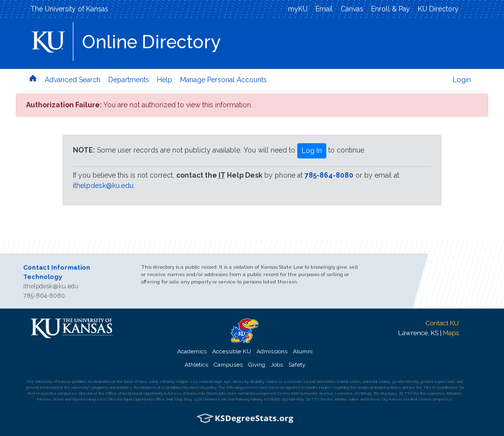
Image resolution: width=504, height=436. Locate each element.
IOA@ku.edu (194, 393)
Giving (257, 365)
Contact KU (442, 323)
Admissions (272, 351)
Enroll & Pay (391, 9)
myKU (298, 9)
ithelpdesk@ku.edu (103, 186)
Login (462, 80)
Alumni (303, 351)
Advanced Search (73, 80)
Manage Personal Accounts (223, 80)
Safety (297, 365)
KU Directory (438, 9)
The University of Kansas (69, 9)
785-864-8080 (329, 175)
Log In (312, 151)
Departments (129, 80)
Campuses (228, 365)
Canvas (352, 9)
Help (165, 80)
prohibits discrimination (91, 381)
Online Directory (151, 42)
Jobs (277, 365)
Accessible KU (232, 351)
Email (324, 9)
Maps (451, 333)
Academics (192, 351)
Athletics (196, 365)
